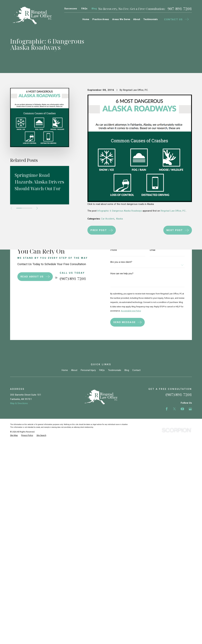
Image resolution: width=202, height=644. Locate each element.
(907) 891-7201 (179, 395)
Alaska (119, 219)
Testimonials (115, 370)
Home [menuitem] (86, 19)
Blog (94, 9)
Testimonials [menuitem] (151, 19)
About (74, 370)
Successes (71, 9)
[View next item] (37, 208)
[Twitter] (174, 409)
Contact (136, 370)
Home (65, 370)
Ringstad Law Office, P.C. (173, 211)
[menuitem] (14, 435)
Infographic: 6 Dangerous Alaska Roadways (120, 211)
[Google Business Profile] (190, 409)
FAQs (84, 9)
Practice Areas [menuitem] (101, 19)
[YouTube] (182, 409)
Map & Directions (19, 403)
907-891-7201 (180, 9)
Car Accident (108, 219)
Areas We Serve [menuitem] (121, 19)
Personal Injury (88, 370)
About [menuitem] (137, 19)
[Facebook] (167, 409)
